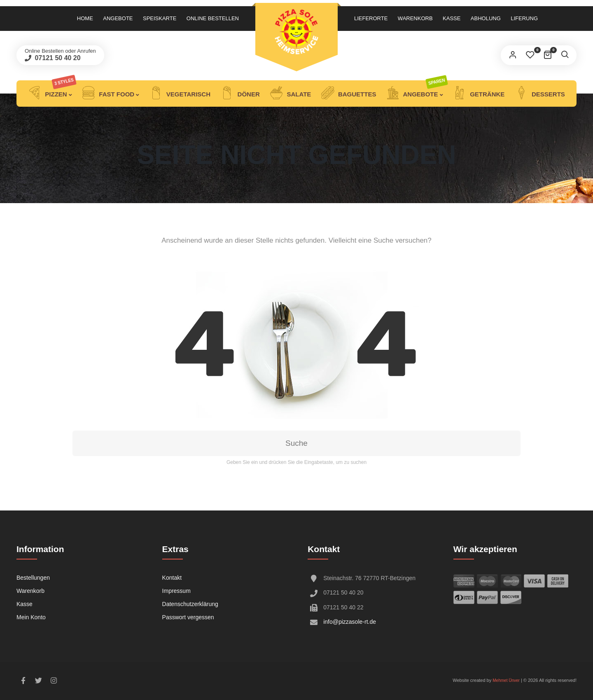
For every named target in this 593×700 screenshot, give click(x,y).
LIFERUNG (524, 18)
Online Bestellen (213, 18)
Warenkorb (415, 18)
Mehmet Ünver (506, 680)
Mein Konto (31, 617)
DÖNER (240, 94)
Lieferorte (371, 18)
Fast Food (108, 94)
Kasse (452, 18)
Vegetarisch (180, 94)
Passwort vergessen (188, 617)
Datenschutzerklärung (190, 604)
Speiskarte (160, 18)
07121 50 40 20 (57, 58)
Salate (290, 94)
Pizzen (52, 94)
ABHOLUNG (486, 18)
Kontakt (172, 578)
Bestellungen (33, 578)
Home (85, 18)
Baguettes (349, 94)
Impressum (176, 591)
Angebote (118, 18)
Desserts (540, 94)
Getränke (479, 94)
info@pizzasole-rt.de (350, 622)
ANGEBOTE (417, 94)
